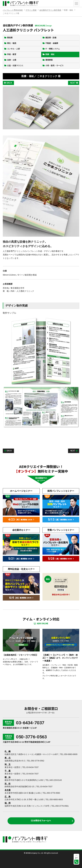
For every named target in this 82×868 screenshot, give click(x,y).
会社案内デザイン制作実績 (50, 10)
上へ (76, 858)
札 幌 (8, 751)
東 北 (8, 758)
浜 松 (8, 784)
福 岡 (8, 803)
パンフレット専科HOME (13, 10)
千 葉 (8, 771)
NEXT (73, 83)
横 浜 (8, 777)
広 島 (8, 797)
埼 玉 (8, 764)
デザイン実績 (31, 10)
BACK (9, 83)
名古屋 (8, 790)
